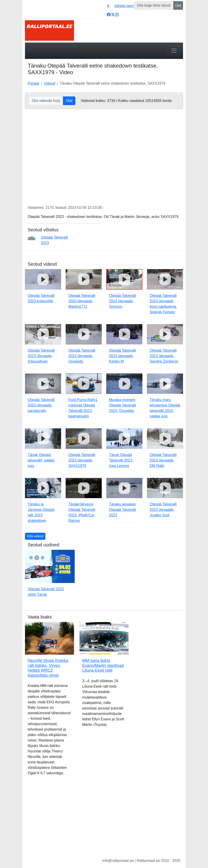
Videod (50, 83)
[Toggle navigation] (174, 51)
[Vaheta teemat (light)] (124, 6)
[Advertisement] (104, 820)
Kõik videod (35, 536)
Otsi (178, 5)
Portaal (33, 83)
